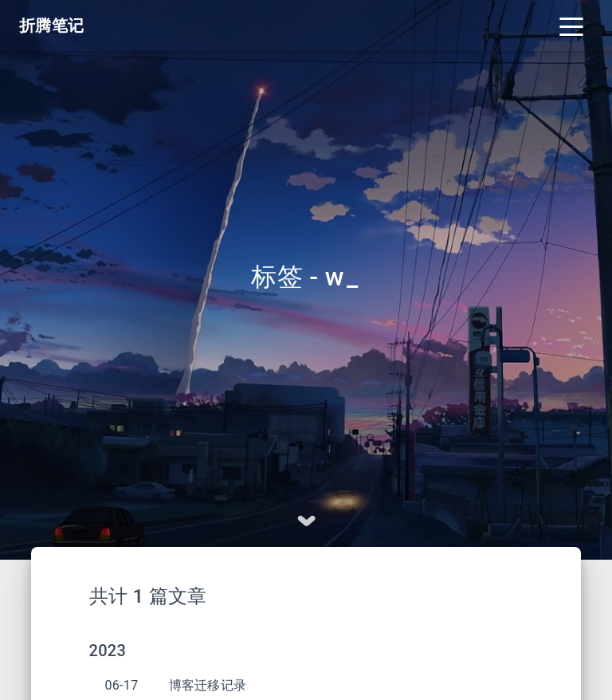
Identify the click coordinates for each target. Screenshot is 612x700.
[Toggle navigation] (571, 26)
